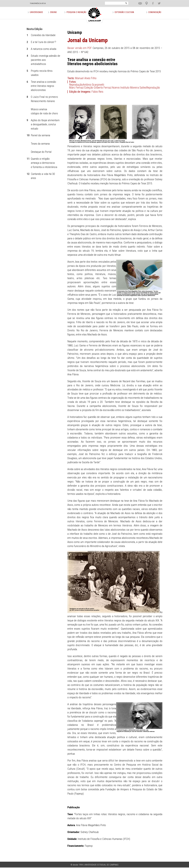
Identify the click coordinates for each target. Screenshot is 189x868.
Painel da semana (40, 135)
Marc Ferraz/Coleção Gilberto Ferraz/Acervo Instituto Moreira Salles (108, 88)
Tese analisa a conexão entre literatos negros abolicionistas (43, 86)
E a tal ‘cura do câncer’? (43, 42)
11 (28, 159)
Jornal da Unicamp (88, 40)
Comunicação (155, 12)
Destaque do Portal (41, 152)
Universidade (36, 12)
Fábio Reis (97, 92)
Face (152, 1)
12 (28, 174)
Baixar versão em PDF (80, 48)
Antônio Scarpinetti (93, 85)
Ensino (53, 12)
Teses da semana (40, 144)
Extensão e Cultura (124, 12)
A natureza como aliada (44, 49)
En (138, 1)
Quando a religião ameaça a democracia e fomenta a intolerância (44, 163)
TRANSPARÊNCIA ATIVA (38, 3)
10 (28, 135)
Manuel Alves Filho (86, 78)
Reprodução (76, 85)
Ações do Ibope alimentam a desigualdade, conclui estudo (45, 124)
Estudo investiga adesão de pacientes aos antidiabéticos (46, 60)
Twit (158, 1)
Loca (145, 1)
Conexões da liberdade (43, 35)
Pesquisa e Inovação (76, 12)
